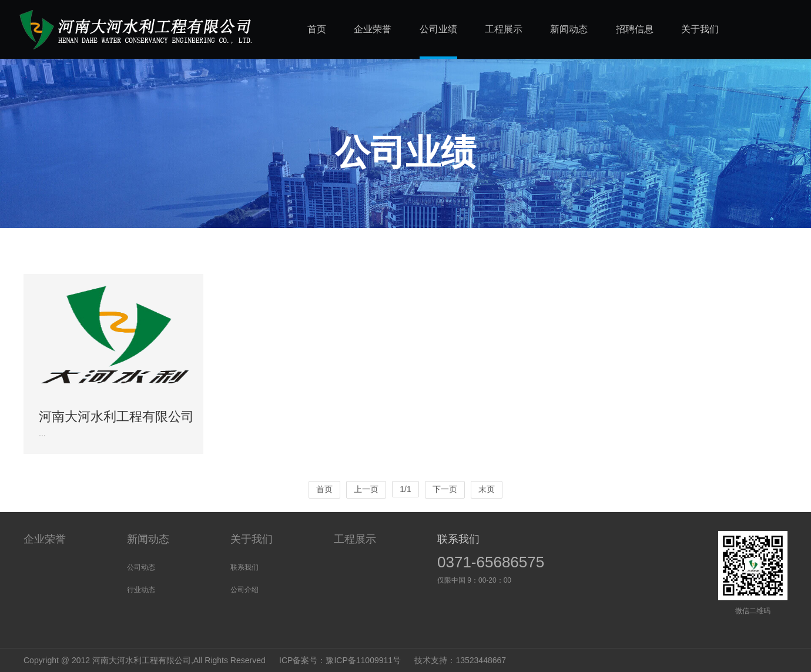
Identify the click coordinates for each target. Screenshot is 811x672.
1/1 (405, 489)
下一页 (445, 489)
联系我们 (244, 567)
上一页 (366, 489)
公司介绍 (244, 590)
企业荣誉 (45, 539)
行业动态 (141, 590)
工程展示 (355, 539)
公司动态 (141, 567)
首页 (324, 489)
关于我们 (252, 539)
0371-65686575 (491, 562)
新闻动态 (148, 539)
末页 (487, 489)
